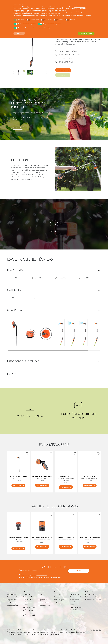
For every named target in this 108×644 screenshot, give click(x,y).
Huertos (25, 605)
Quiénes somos (75, 594)
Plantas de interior (28, 599)
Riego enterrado (12, 602)
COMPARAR (63, 75)
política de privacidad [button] (80, 7)
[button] (47, 73)
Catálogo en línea (12, 605)
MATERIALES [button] (14, 290)
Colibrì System (43, 597)
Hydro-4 (41, 594)
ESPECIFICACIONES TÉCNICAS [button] (23, 361)
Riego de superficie (13, 597)
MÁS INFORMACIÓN (18, 485)
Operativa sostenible (76, 597)
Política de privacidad (92, 597)
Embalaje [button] (13, 374)
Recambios (57, 594)
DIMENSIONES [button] (15, 270)
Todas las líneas (12, 594)
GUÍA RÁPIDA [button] (14, 310)
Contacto (57, 602)
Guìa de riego (58, 597)
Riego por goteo (12, 600)
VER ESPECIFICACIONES (63, 70)
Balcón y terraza (28, 602)
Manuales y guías (59, 600)
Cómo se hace (18, 128)
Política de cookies (91, 594)
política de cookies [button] (61, 10)
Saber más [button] (19, 33)
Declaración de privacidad (93, 600)
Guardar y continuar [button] (86, 33)
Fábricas (72, 605)
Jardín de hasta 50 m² (29, 607)
